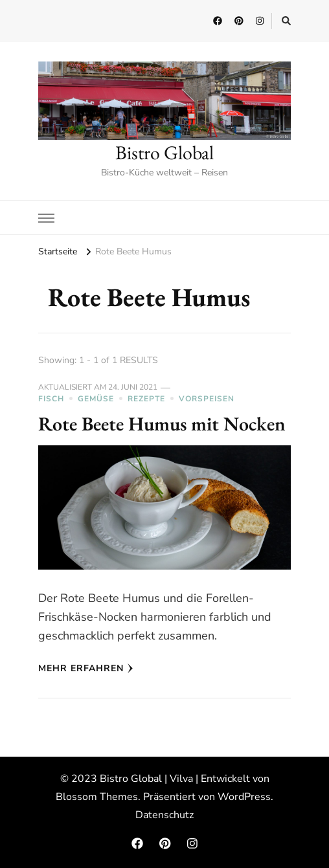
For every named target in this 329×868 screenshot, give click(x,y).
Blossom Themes (97, 797)
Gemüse (96, 399)
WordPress (244, 797)
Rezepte (146, 399)
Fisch (51, 399)
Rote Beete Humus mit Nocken (162, 424)
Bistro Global (164, 152)
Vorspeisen (207, 399)
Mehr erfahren (86, 668)
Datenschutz (164, 815)
